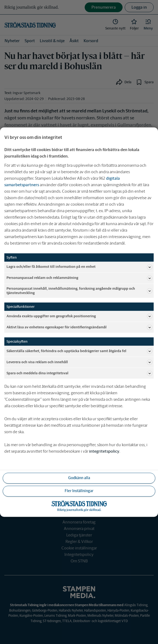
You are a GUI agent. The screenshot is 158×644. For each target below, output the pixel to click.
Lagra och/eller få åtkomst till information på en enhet (79, 267)
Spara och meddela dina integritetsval (79, 373)
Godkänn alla (79, 478)
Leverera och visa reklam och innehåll (79, 362)
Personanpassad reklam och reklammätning (79, 278)
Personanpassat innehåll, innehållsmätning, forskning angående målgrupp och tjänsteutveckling (79, 291)
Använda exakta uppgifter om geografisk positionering (79, 316)
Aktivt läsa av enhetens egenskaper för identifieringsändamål (79, 327)
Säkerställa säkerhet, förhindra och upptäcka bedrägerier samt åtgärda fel (79, 351)
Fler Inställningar (79, 491)
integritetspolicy (104, 451)
